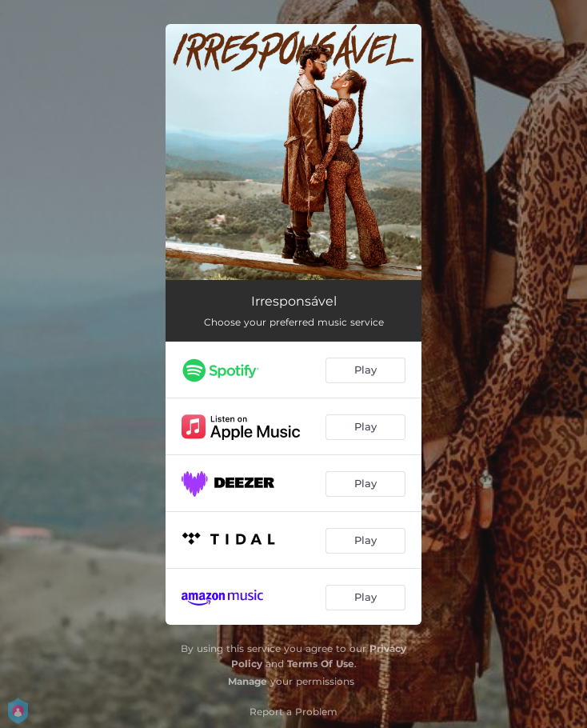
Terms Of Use (321, 664)
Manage (248, 681)
